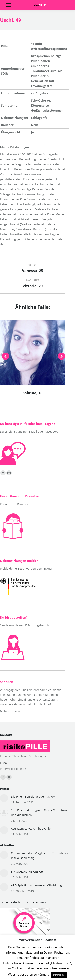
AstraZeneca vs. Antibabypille (31, 829)
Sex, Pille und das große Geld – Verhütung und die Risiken (39, 813)
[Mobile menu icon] (8, 5)
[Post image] (4, 798)
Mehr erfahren (10, 711)
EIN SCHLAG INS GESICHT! (28, 872)
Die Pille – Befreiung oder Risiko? (33, 797)
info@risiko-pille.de (13, 769)
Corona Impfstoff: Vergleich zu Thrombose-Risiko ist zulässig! (40, 856)
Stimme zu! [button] (59, 975)
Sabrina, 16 (32, 393)
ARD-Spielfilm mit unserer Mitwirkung (36, 885)
